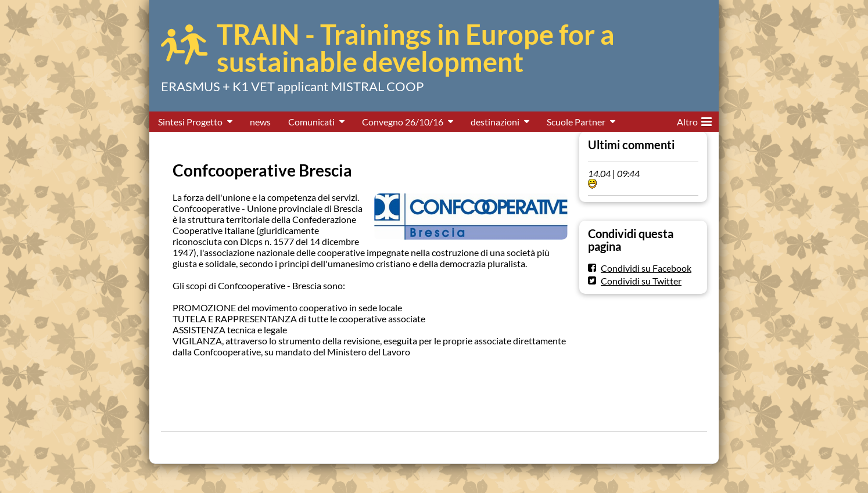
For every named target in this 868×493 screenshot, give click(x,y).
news (260, 122)
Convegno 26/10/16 (403, 122)
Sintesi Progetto (190, 122)
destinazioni (495, 122)
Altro (694, 120)
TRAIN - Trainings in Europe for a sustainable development (416, 48)
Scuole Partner (576, 122)
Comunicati (311, 122)
